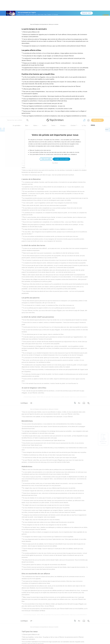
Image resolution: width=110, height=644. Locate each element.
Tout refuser (55, 46)
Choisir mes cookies (46, 42)
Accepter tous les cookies (62, 42)
